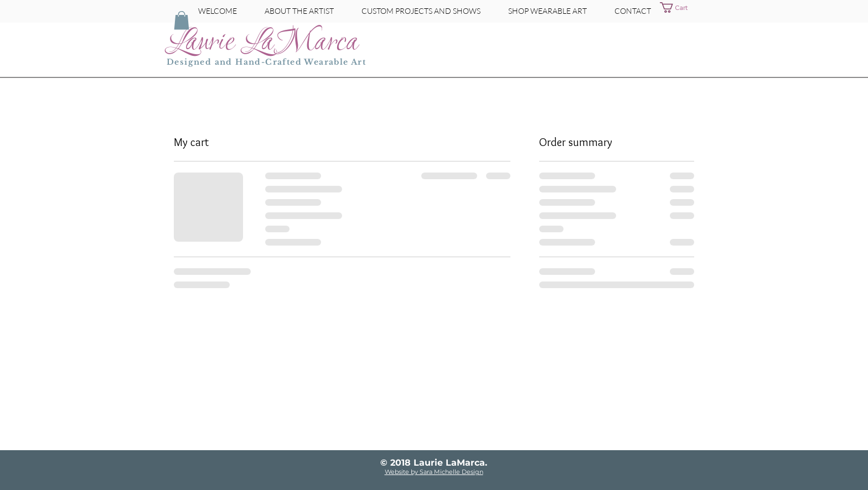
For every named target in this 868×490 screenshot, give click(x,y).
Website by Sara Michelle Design (434, 472)
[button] (681, 7)
